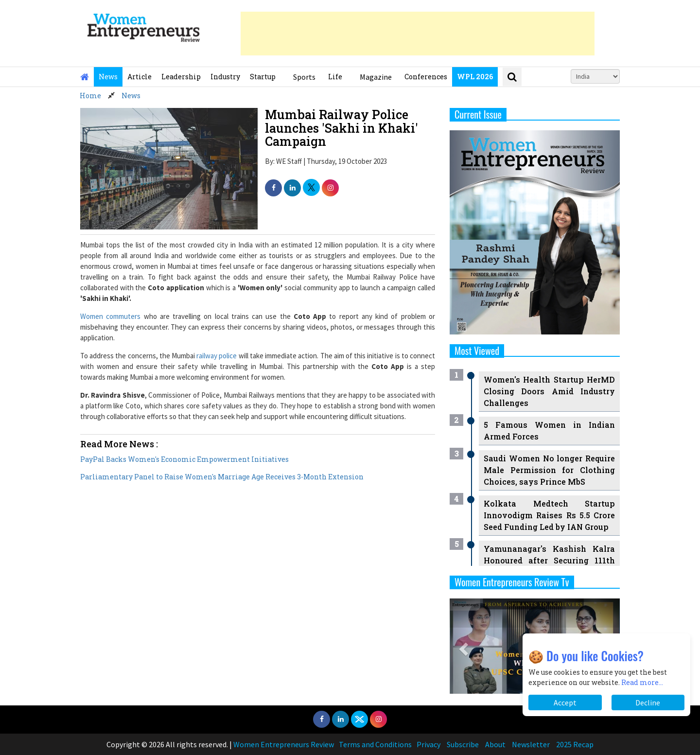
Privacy (429, 744)
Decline (648, 702)
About (495, 744)
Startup (263, 77)
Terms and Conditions (375, 744)
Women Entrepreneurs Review (284, 744)
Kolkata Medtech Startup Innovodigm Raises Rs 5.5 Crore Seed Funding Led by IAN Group (549, 515)
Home (90, 96)
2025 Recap (575, 744)
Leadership (181, 77)
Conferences (426, 77)
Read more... (642, 682)
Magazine (376, 77)
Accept (565, 702)
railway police (217, 356)
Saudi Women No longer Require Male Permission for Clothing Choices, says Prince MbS (549, 470)
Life (335, 77)
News (108, 77)
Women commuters (110, 316)
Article (140, 77)
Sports (304, 77)
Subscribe (463, 744)
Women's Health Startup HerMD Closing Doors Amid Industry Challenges (549, 391)
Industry (225, 77)
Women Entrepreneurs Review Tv (512, 582)
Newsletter (531, 744)
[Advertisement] (418, 34)
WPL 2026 (475, 77)
